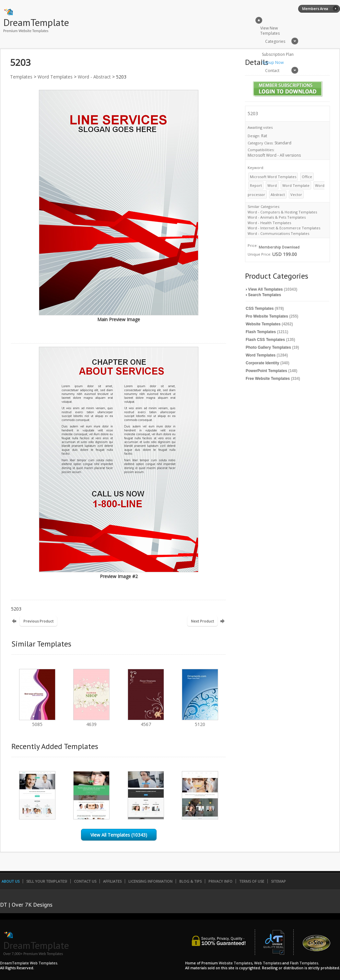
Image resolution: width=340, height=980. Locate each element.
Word (272, 185)
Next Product (202, 621)
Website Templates (263, 324)
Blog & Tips (190, 881)
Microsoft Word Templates (273, 177)
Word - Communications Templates (278, 233)
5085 (37, 721)
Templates (21, 77)
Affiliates (112, 881)
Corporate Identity (262, 363)
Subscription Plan (278, 54)
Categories (275, 41)
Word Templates (55, 77)
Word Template (296, 185)
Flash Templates (261, 332)
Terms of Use (252, 881)
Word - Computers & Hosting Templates (282, 212)
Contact (272, 71)
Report (256, 185)
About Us (11, 881)
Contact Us (85, 881)
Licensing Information (150, 881)
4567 (146, 721)
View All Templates (265, 289)
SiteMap (278, 881)
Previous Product (38, 621)
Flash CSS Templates (265, 340)
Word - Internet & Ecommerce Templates (284, 228)
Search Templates (264, 295)
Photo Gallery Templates (268, 347)
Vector (296, 194)
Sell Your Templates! (47, 881)
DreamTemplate (36, 22)
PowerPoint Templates (266, 371)
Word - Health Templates (269, 223)
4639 (91, 721)
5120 (200, 721)
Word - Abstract (94, 77)
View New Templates (270, 31)
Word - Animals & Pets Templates (277, 217)
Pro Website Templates (267, 316)
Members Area (315, 9)
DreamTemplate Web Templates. (29, 963)
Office (307, 177)
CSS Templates (260, 309)
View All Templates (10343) (119, 835)
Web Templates (268, 963)
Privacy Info (220, 881)
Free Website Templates (268, 379)
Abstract (278, 194)
